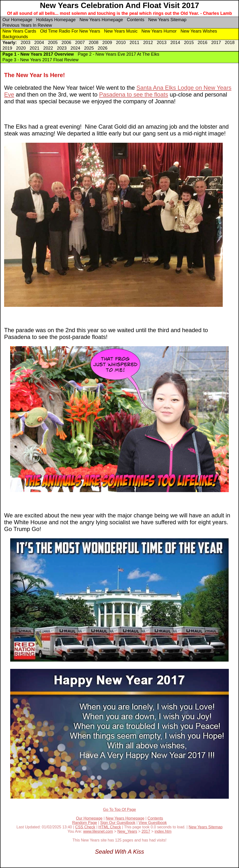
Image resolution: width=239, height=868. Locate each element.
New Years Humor (159, 31)
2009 (107, 43)
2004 (39, 43)
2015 (189, 43)
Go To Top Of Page (119, 810)
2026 (102, 48)
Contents (136, 20)
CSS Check (85, 827)
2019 (7, 48)
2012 (148, 43)
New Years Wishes (199, 31)
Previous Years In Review (27, 25)
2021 (34, 48)
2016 (203, 43)
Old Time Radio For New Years (70, 31)
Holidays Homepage (56, 20)
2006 (66, 43)
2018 (230, 43)
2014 (175, 43)
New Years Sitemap (167, 20)
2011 (134, 43)
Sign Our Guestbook (118, 823)
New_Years (127, 831)
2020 (21, 48)
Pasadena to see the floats (134, 94)
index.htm (163, 831)
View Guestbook (153, 823)
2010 (121, 43)
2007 (80, 43)
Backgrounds (15, 37)
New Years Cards (19, 31)
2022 (48, 48)
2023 (62, 48)
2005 (53, 43)
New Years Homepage (101, 20)
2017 (216, 43)
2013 (162, 43)
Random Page (85, 823)
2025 (89, 48)
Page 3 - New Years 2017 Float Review (40, 60)
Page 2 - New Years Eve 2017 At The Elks (119, 54)
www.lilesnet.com (98, 831)
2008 (94, 43)
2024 (75, 48)
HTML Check (110, 827)
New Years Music (121, 31)
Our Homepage (17, 20)
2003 (26, 43)
